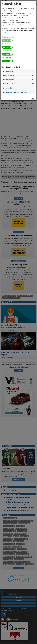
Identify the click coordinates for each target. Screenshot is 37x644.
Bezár (33, 98)
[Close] (34, 3)
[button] (8, 71)
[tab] (18, 71)
